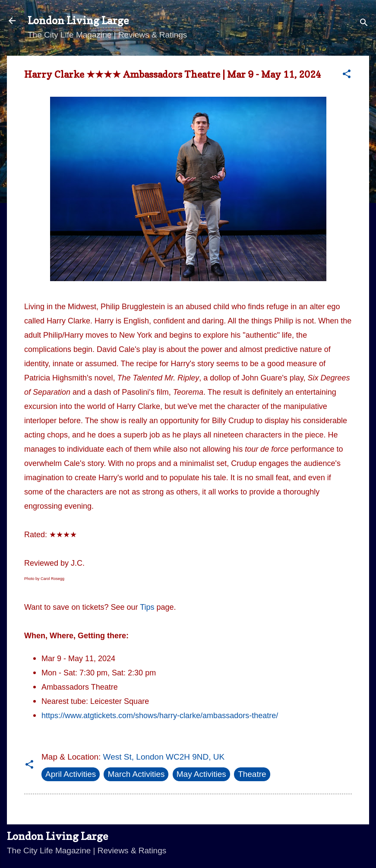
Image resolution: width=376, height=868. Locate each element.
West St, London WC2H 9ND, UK (164, 757)
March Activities (136, 774)
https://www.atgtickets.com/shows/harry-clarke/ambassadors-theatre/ (160, 716)
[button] (347, 75)
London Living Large (78, 21)
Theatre (252, 774)
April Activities (71, 774)
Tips (147, 607)
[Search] (364, 24)
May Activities (201, 774)
